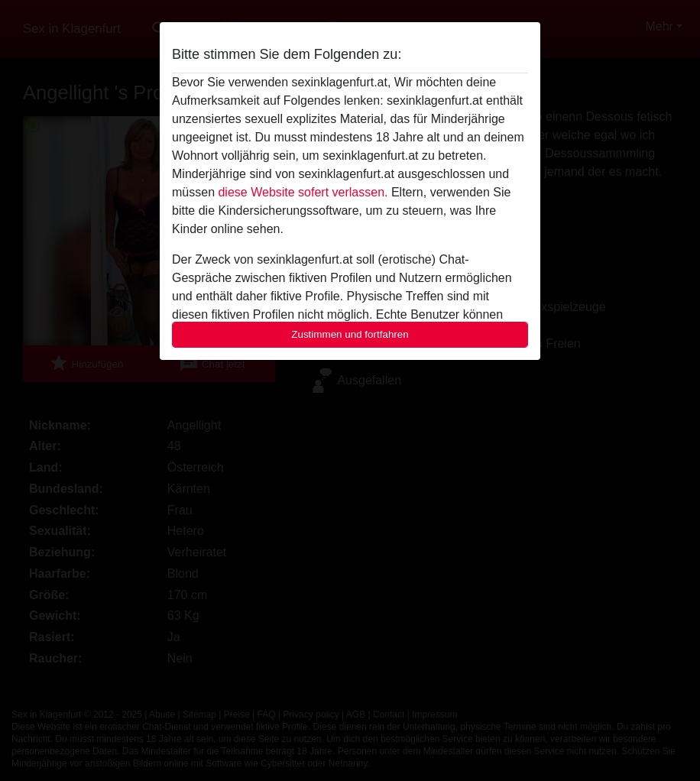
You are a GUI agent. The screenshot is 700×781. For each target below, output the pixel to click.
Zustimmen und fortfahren (350, 334)
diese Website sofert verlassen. (303, 192)
